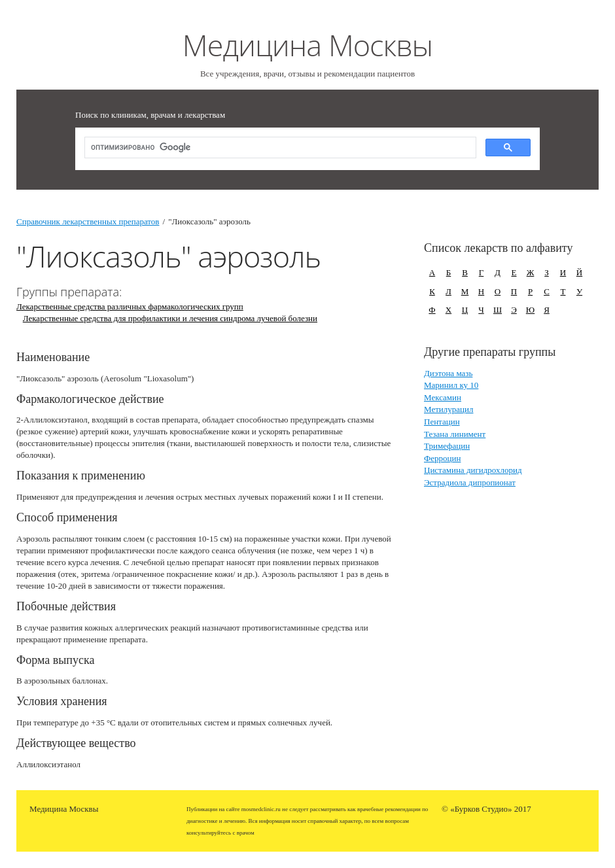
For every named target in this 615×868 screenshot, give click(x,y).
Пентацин (442, 422)
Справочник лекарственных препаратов (88, 221)
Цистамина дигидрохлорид (473, 470)
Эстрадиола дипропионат (470, 482)
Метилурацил (448, 409)
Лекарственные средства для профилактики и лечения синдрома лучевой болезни (170, 318)
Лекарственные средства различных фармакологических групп (130, 306)
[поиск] (279, 148)
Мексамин (443, 397)
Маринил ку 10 (451, 385)
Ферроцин (442, 458)
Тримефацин (447, 446)
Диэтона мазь (448, 373)
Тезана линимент (455, 434)
